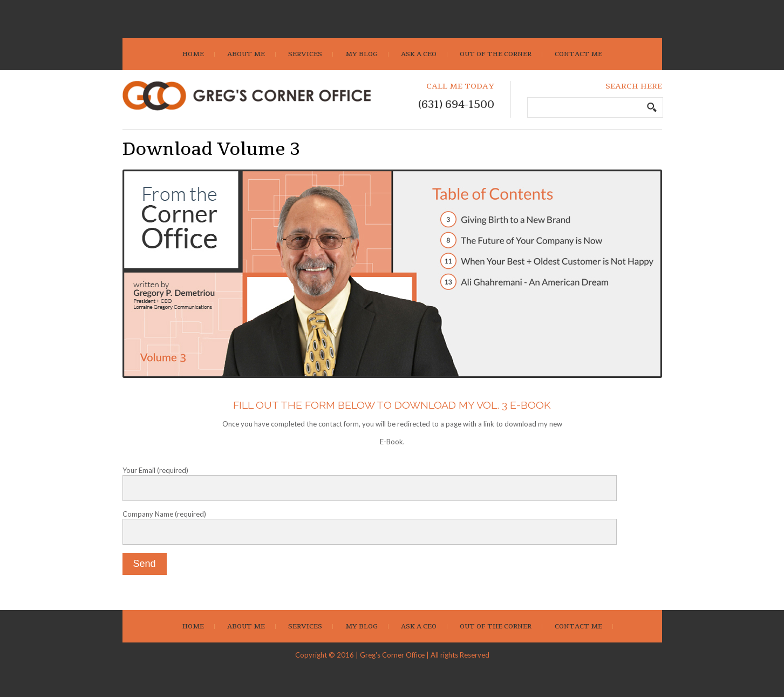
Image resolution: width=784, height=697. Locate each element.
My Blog (362, 54)
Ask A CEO (419, 54)
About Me (246, 54)
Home (193, 54)
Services (305, 54)
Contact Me (578, 54)
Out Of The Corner (496, 54)
